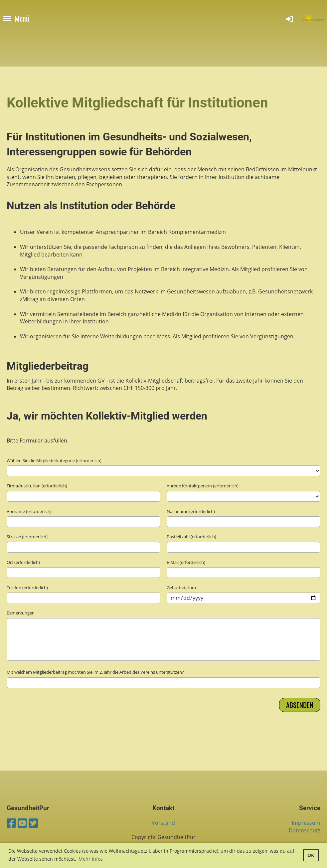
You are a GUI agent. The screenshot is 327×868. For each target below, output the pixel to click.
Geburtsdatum (181, 588)
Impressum (306, 823)
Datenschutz (305, 830)
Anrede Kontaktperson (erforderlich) (203, 486)
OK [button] (311, 855)
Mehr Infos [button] (91, 859)
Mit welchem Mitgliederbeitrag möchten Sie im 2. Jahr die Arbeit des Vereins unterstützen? (95, 672)
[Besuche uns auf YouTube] (22, 823)
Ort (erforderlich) (23, 562)
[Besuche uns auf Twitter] (33, 823)
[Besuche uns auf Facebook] (11, 823)
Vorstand (163, 823)
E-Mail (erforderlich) (186, 562)
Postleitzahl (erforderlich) (191, 537)
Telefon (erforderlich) (27, 588)
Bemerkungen (21, 613)
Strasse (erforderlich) (27, 537)
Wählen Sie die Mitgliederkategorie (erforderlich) (54, 460)
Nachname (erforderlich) (191, 511)
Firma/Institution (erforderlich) (37, 486)
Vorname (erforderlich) (29, 511)
